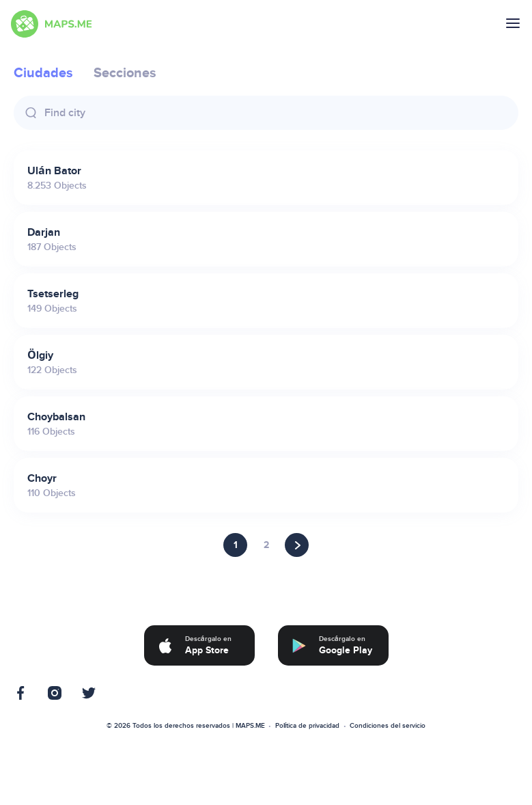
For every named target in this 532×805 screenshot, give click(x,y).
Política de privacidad (308, 726)
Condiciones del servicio (388, 726)
